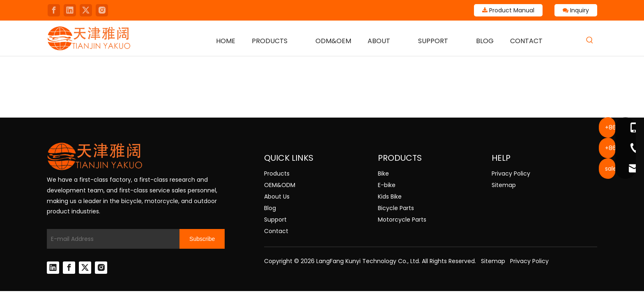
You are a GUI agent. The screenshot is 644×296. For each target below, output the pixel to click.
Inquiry (576, 10)
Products (277, 173)
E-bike (387, 185)
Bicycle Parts (396, 208)
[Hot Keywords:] (590, 40)
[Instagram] (102, 10)
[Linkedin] (70, 10)
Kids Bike (390, 197)
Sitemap (504, 185)
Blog (270, 208)
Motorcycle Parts (402, 220)
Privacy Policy (511, 173)
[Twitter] (86, 10)
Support (275, 220)
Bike (383, 173)
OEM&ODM (280, 185)
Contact (276, 231)
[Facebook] (54, 10)
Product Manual (508, 10)
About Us (277, 197)
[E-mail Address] (111, 239)
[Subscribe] (202, 239)
